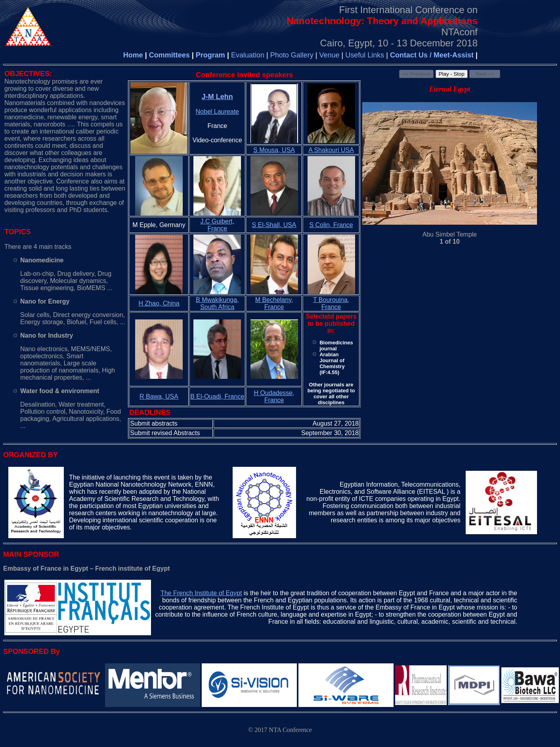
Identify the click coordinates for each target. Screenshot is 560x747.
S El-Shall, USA (274, 225)
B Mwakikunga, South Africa (217, 303)
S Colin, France (331, 225)
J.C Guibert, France (217, 225)
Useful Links (366, 55)
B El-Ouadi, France (217, 396)
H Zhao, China (159, 303)
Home (133, 55)
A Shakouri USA (331, 150)
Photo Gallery (293, 55)
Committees (169, 55)
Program (210, 55)
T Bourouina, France (331, 303)
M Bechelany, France (274, 303)
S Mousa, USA (274, 150)
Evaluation (248, 55)
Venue (329, 55)
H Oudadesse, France (274, 396)
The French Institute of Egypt (201, 593)
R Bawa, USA (159, 396)
